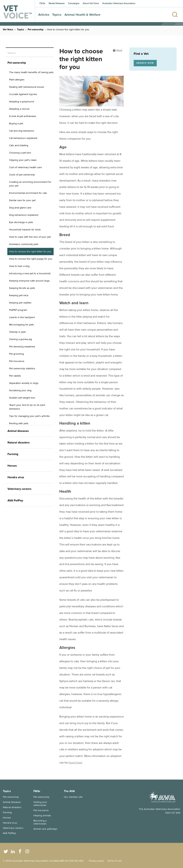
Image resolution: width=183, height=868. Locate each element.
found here (75, 763)
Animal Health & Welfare (82, 15)
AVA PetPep (9, 833)
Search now (145, 63)
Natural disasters (12, 807)
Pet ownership (36, 30)
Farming (7, 812)
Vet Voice (8, 30)
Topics (57, 15)
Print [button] (119, 51)
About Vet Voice (91, 3)
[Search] (174, 11)
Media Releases (57, 3)
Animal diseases (12, 802)
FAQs (42, 3)
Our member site (73, 797)
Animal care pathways (45, 829)
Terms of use (115, 861)
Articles (44, 15)
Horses (7, 818)
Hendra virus (10, 823)
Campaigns (74, 3)
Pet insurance (41, 810)
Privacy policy (96, 861)
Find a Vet (141, 54)
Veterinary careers (13, 828)
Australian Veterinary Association (119, 3)
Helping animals (42, 815)
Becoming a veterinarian (40, 822)
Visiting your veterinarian (40, 804)
